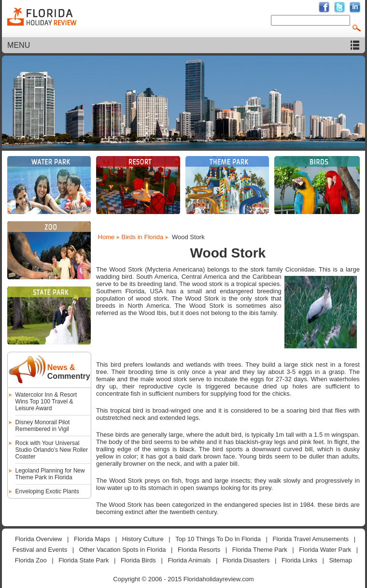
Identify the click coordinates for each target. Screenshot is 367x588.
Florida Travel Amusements (311, 539)
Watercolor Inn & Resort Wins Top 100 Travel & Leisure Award (46, 402)
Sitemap (340, 560)
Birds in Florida (142, 237)
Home (106, 237)
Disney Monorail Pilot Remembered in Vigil (43, 426)
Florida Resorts (199, 550)
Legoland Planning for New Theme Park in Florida (50, 474)
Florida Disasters (246, 560)
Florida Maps (92, 539)
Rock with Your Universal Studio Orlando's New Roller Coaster (52, 450)
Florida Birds (138, 560)
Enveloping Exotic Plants (47, 491)
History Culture (143, 539)
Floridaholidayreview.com (219, 579)
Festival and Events (40, 550)
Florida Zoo (31, 560)
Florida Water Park (325, 550)
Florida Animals (189, 560)
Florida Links (299, 560)
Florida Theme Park (260, 550)
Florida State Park (84, 560)
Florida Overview (39, 539)
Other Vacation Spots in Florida (123, 550)
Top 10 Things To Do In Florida (218, 539)
